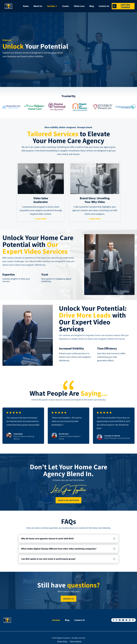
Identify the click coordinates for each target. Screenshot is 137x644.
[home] (11, 6)
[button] (52, 6)
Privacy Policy (62, 641)
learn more (41, 219)
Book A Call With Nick (68, 500)
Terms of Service (76, 641)
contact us (68, 599)
